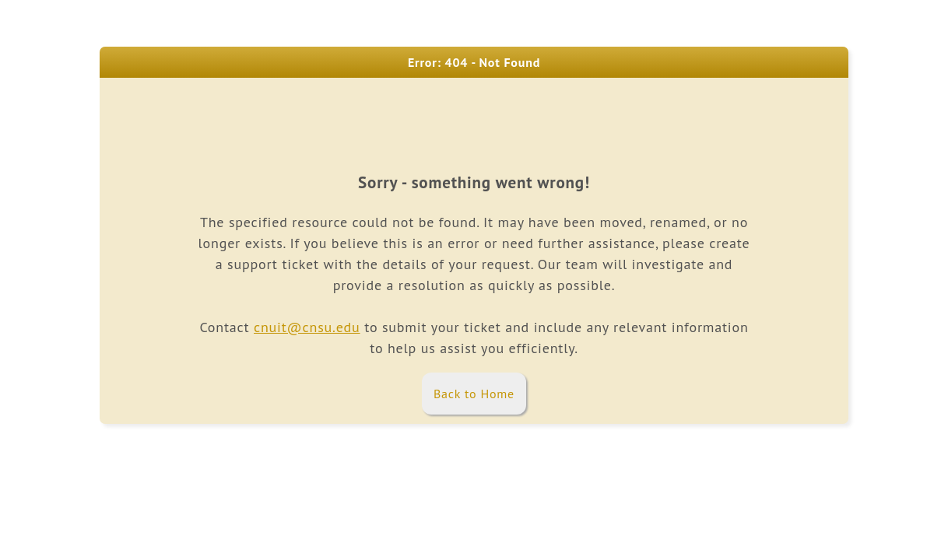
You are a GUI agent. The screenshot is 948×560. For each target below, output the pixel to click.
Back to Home (474, 394)
